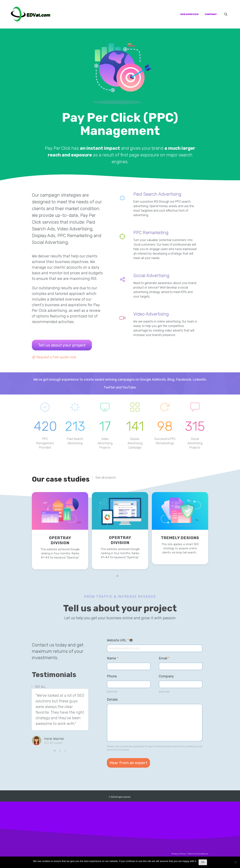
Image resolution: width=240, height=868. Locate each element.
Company (166, 676)
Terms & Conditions (198, 854)
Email (164, 658)
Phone (112, 676)
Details (112, 700)
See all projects (106, 478)
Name (113, 658)
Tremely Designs (180, 538)
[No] (235, 863)
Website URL (120, 640)
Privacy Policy (179, 854)
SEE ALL (40, 687)
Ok (203, 862)
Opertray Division (60, 540)
